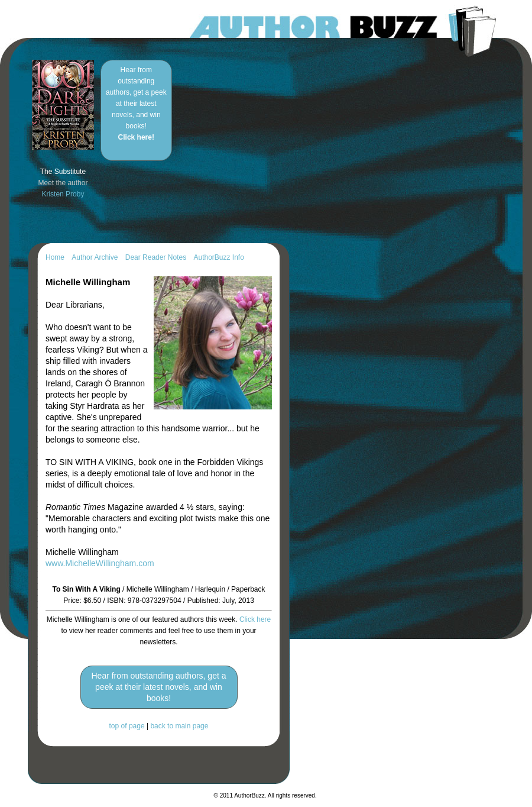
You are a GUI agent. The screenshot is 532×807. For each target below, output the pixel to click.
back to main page (179, 726)
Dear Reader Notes (156, 257)
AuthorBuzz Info (218, 257)
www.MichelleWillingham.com (100, 563)
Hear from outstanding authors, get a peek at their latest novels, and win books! (136, 104)
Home (55, 257)
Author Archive (95, 257)
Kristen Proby (63, 194)
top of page (127, 726)
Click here (255, 619)
